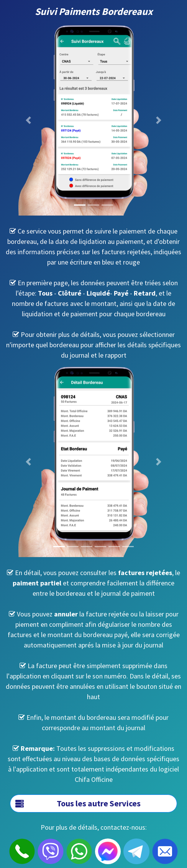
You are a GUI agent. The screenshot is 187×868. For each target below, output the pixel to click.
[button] (28, 120)
